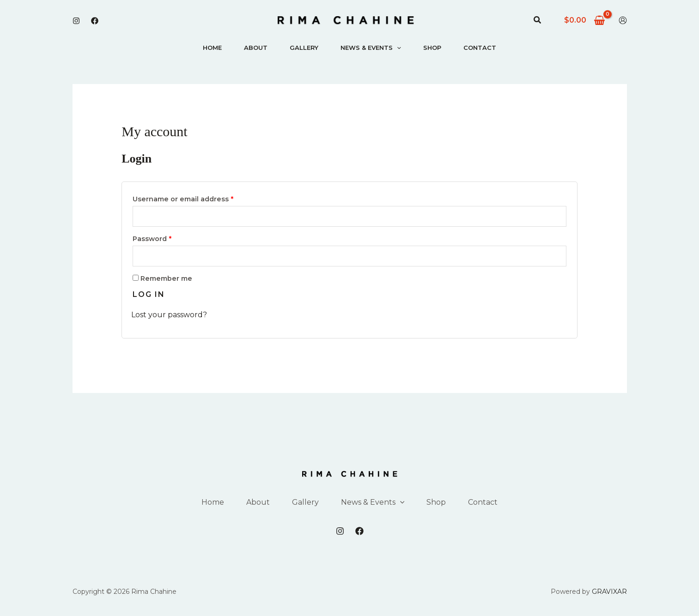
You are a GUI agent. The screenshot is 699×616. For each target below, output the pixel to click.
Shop (432, 48)
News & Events (371, 48)
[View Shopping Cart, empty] (585, 20)
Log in (149, 294)
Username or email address (199, 198)
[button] (538, 20)
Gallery (304, 48)
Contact (480, 48)
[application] (397, 48)
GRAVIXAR (609, 592)
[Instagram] (76, 21)
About (256, 48)
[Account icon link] (623, 20)
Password (168, 238)
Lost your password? (169, 315)
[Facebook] (95, 21)
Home (212, 48)
